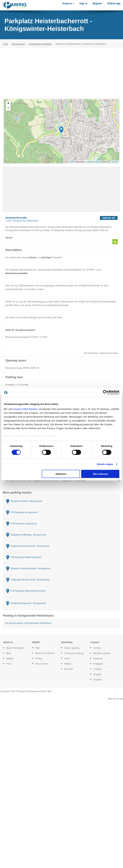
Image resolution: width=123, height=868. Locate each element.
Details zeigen (105, 464)
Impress (10, 658)
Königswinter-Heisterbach (40, 44)
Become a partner (102, 653)
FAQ (37, 648)
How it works (42, 664)
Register (97, 3)
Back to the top (115, 699)
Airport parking (72, 648)
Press (9, 664)
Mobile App (114, 3)
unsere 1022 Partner (26, 409)
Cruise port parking (74, 653)
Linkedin (98, 669)
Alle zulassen (100, 474)
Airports (68, 3)
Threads (97, 674)
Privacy (39, 658)
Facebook (98, 658)
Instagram (98, 664)
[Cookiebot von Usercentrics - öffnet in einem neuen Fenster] (105, 392)
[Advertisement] (61, 72)
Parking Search (18, 44)
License (115, 162)
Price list (69, 669)
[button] (61, 130)
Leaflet (72, 162)
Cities (67, 658)
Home (6, 44)
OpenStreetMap (93, 162)
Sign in (83, 3)
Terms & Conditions (45, 653)
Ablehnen (61, 474)
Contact (97, 648)
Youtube (97, 680)
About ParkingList (15, 648)
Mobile (68, 664)
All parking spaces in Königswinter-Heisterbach (28, 623)
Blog (8, 653)
